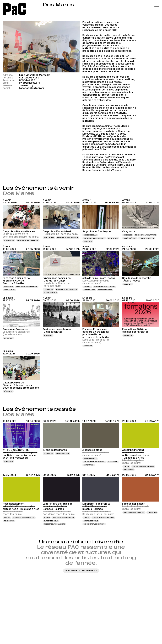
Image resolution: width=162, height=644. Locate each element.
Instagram (38, 88)
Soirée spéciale (90, 235)
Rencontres (9, 240)
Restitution (113, 238)
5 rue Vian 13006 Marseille (35, 75)
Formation (128, 335)
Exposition (9, 287)
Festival (87, 287)
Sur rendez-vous (51, 521)
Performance (89, 290)
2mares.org (26, 86)
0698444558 (27, 80)
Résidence (88, 241)
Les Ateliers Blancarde (116, 131)
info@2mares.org (30, 83)
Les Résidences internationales (101, 130)
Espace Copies (91, 129)
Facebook (25, 88)
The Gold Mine (121, 126)
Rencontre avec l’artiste (28, 240)
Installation (10, 290)
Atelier (126, 467)
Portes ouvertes (147, 238)
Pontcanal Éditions (94, 136)
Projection (113, 462)
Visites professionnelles (143, 467)
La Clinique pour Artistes (110, 134)
